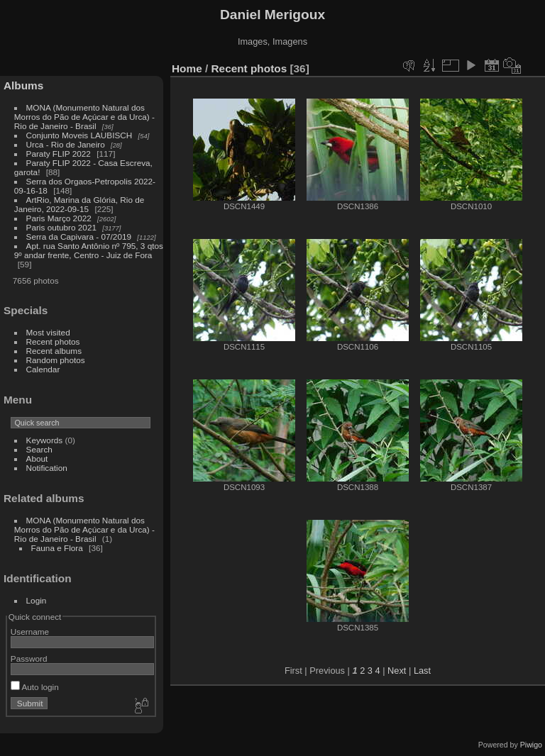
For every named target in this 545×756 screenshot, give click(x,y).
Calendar (43, 369)
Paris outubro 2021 (61, 227)
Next (397, 671)
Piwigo (531, 745)
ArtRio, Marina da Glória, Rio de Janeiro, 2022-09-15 (79, 204)
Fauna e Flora (57, 548)
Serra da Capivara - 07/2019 (79, 237)
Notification (47, 468)
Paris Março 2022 (59, 218)
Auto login (35, 687)
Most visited (48, 332)
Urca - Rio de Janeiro (66, 144)
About (37, 458)
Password (29, 658)
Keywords (45, 440)
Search (39, 449)
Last (422, 671)
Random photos (56, 360)
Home (187, 68)
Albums (23, 85)
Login (37, 600)
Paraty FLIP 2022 (59, 154)
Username (30, 632)
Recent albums (54, 351)
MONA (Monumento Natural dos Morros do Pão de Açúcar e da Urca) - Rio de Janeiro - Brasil (84, 117)
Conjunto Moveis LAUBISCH (81, 135)
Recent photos (53, 341)
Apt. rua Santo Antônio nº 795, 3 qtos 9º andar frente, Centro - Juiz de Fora (89, 250)
